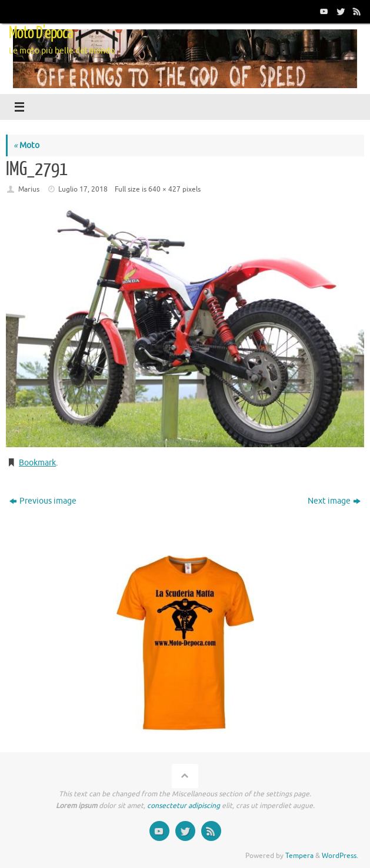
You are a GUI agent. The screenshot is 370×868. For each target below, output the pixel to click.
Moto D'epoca (41, 33)
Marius (29, 189)
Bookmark (37, 463)
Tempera (299, 856)
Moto (26, 145)
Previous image (43, 501)
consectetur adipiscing (184, 806)
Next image (334, 501)
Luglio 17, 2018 (83, 189)
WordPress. (340, 856)
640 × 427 (164, 189)
